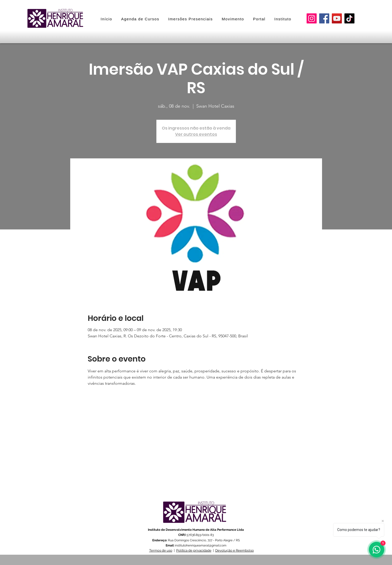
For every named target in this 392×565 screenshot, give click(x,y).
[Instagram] (312, 18)
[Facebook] (324, 18)
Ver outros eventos (196, 134)
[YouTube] (337, 18)
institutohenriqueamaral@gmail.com (201, 545)
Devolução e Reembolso (235, 550)
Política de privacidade (194, 550)
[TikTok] (349, 18)
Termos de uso (161, 550)
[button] (191, 19)
